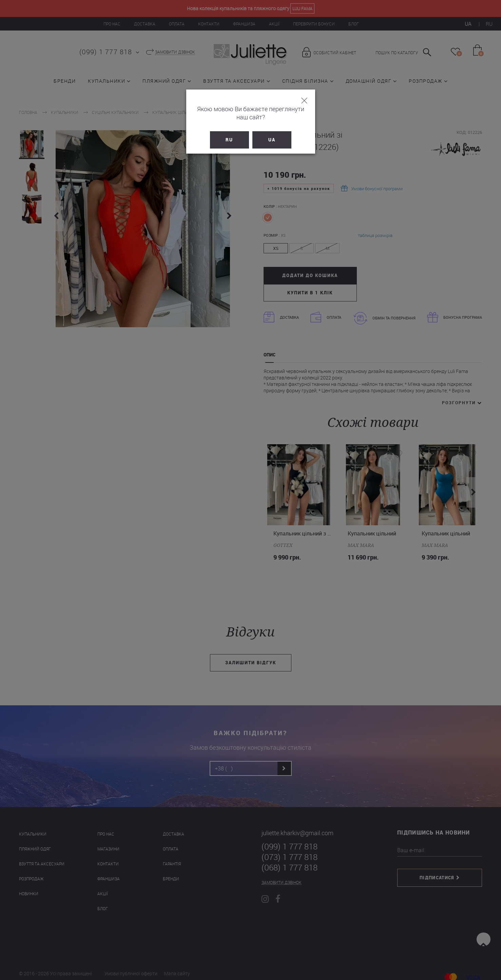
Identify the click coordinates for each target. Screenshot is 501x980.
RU (229, 132)
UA (272, 132)
